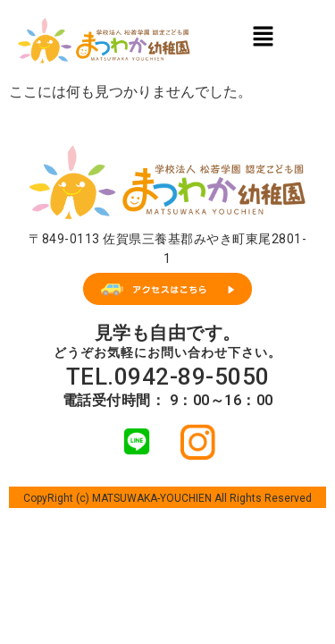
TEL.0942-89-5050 (168, 377)
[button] (263, 36)
